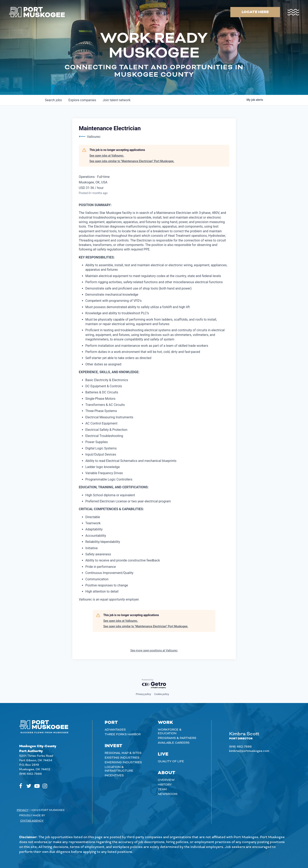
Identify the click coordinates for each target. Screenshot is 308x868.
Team (162, 789)
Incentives (114, 776)
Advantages (115, 730)
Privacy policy (143, 694)
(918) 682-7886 (31, 774)
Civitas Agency (32, 821)
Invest (113, 746)
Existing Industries (122, 758)
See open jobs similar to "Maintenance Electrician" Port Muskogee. (132, 161)
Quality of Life (171, 761)
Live (163, 754)
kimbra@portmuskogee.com (249, 751)
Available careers (174, 743)
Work (165, 723)
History (165, 785)
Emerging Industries (123, 762)
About (166, 773)
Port (111, 723)
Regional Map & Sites (123, 753)
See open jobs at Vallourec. (107, 156)
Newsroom (168, 794)
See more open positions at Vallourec (154, 650)
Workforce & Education (170, 732)
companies (82, 100)
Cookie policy (162, 694)
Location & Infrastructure (119, 769)
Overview (166, 780)
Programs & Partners (177, 738)
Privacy (23, 810)
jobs (53, 100)
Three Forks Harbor (123, 734)
